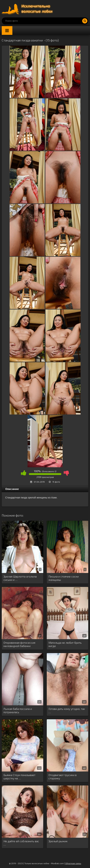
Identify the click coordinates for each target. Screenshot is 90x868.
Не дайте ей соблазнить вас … (21, 843)
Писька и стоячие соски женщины (64, 578)
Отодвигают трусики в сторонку (63, 777)
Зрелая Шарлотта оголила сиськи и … (20, 578)
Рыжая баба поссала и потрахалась (18, 710)
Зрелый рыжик (58, 841)
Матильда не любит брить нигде (65, 644)
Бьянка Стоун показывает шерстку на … (19, 777)
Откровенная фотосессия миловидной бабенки (19, 644)
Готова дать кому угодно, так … (67, 710)
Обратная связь (73, 863)
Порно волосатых (28, 9)
